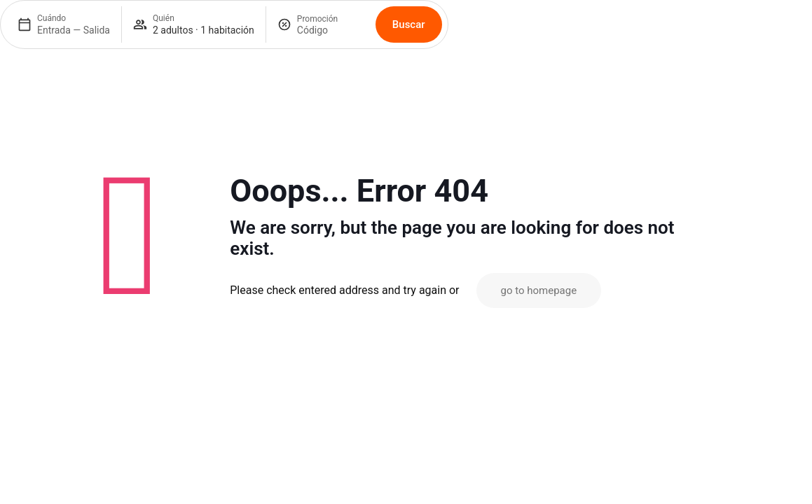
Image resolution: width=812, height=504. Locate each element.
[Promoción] (331, 30)
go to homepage (539, 290)
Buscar (409, 24)
